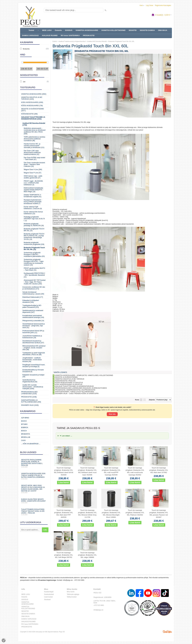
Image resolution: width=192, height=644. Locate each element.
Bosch (24, 431)
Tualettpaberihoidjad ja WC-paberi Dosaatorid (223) (32, 306)
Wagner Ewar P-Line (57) (32, 173)
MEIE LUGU (47, 30)
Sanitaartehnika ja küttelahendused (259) (31, 401)
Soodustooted (49, 594)
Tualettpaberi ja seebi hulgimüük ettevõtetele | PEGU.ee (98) (34, 354)
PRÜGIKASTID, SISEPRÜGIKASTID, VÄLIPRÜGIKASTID (75, 390)
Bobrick (25, 428)
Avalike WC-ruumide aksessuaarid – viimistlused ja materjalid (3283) (33, 387)
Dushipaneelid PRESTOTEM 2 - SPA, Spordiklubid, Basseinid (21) (34, 275)
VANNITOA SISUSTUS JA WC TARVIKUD (70, 379)
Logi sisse (150, 5)
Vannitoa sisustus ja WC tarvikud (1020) (32, 98)
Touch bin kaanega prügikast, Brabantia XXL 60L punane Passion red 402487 (159, 514)
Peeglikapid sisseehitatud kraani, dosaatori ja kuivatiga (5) (34, 366)
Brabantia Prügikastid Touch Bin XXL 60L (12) (34, 249)
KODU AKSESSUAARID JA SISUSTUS (69, 384)
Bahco (24, 421)
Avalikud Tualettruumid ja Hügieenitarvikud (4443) (33, 118)
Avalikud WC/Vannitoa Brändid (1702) (34, 124)
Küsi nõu (112, 414)
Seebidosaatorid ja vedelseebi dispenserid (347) (33, 311)
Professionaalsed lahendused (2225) (29, 393)
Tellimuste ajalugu (73, 594)
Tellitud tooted (72, 597)
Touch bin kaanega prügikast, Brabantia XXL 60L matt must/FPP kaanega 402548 (111, 471)
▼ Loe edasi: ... (66, 436)
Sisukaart (47, 600)
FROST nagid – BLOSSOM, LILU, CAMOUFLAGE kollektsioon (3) (33, 183)
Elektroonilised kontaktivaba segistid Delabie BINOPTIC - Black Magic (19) (34, 190)
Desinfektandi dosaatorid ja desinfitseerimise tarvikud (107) (33, 342)
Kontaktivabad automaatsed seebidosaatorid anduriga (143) (33, 316)
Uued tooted (48, 597)
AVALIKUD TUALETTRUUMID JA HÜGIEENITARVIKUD (74, 386)
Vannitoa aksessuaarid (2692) (34, 94)
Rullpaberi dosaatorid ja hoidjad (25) (33, 376)
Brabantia (26, 434)
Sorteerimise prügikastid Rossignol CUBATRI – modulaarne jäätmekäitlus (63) (34, 254)
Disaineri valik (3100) (30, 405)
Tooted (31, 30)
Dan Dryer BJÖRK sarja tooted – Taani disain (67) (34, 159)
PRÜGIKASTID (89, 35)
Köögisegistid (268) (29, 114)
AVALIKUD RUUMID (50, 35)
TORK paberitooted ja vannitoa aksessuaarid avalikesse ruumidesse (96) (34, 139)
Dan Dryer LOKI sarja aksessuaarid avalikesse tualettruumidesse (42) (32, 153)
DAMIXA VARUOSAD (30, 35)
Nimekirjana (141, 400)
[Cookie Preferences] (4, 640)
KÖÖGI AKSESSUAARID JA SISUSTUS (69, 383)
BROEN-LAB (26, 437)
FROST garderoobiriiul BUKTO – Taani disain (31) (34, 269)
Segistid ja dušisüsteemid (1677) (32, 110)
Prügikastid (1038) (29, 397)
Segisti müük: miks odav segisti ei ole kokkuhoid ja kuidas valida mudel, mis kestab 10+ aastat (34, 489)
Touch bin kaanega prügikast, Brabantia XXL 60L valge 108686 (87, 555)
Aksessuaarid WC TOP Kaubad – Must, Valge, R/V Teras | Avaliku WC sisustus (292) (35, 282)
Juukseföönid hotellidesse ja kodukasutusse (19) (32, 337)
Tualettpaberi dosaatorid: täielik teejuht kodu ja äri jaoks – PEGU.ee (34, 512)
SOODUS (69, 30)
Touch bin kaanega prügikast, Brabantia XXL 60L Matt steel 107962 (159, 470)
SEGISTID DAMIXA (147, 30)
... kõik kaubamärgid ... (31, 444)
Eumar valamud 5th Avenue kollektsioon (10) (33, 213)
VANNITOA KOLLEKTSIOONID (113, 30)
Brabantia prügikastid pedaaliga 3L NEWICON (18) (34, 225)
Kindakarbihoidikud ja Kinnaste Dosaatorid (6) (33, 371)
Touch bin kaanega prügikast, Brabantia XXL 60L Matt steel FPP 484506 (64, 514)
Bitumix (24, 424)
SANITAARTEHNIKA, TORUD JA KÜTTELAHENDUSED (74, 392)
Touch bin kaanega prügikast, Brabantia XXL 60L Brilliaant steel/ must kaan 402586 (87, 471)
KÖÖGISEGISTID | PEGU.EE (65, 381)
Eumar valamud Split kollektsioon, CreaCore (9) (33, 208)
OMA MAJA (163, 30)
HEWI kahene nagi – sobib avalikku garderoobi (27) (33, 177)
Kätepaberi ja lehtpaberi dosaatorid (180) (31, 301)
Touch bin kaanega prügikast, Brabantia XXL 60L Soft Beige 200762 (64, 555)
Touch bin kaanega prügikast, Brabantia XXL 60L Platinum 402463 (135, 513)
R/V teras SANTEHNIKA (70, 35)
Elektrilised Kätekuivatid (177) (33, 297)
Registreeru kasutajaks (163, 5)
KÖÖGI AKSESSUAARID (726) (32, 106)
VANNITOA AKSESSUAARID (87, 30)
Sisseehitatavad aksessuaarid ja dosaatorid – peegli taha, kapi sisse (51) (34, 326)
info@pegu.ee (68, 580)
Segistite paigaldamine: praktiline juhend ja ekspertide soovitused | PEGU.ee (34, 463)
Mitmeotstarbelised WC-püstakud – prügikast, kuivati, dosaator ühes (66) (34, 348)
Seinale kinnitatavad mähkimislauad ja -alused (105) (33, 293)
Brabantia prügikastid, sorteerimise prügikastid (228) (34, 243)
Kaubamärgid (49, 592)
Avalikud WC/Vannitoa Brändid (97, 41)
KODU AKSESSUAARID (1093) (32, 102)
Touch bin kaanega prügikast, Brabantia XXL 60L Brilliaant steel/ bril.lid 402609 (64, 471)
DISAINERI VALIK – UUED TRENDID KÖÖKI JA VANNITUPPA (77, 394)
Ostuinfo (58, 30)
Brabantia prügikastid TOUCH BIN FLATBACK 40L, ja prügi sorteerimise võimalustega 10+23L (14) (34, 237)
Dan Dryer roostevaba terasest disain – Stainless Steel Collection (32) (34, 164)
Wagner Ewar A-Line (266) (33, 170)
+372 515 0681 (79, 580)
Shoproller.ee (167, 632)
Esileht (55, 41)
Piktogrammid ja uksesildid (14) (33, 321)
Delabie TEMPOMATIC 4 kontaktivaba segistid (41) (33, 196)
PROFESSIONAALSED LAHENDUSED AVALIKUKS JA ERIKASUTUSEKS (81, 388)
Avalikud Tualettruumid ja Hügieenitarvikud (72, 41)
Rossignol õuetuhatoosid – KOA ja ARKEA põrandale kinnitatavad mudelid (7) (33, 202)
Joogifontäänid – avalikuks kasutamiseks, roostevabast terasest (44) (32, 360)
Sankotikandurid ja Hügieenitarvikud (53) (30, 381)
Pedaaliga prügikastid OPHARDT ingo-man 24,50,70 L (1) (34, 219)
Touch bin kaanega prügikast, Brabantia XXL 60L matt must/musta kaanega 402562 (135, 471)
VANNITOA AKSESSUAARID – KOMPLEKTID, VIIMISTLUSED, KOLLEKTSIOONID (84, 375)
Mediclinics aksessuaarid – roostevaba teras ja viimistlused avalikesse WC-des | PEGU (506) (35, 131)
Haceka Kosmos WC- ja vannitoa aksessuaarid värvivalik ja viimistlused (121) (34, 146)
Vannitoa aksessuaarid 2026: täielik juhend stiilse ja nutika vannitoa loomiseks (34, 476)
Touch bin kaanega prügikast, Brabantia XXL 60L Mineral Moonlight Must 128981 (111, 514)
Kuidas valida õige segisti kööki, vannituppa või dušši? (34, 501)
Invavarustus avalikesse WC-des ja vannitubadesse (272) (34, 288)
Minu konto (71, 592)
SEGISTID (133, 30)
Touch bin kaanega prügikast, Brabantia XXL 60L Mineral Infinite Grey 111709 (87, 514)
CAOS (23, 440)
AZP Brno (25, 418)
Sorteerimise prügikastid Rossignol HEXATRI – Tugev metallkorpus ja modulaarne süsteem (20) (34, 262)
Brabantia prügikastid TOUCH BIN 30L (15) (34, 230)
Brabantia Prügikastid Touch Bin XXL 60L (121, 41)
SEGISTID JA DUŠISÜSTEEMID (66, 377)
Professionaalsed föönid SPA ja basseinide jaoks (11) (33, 332)
